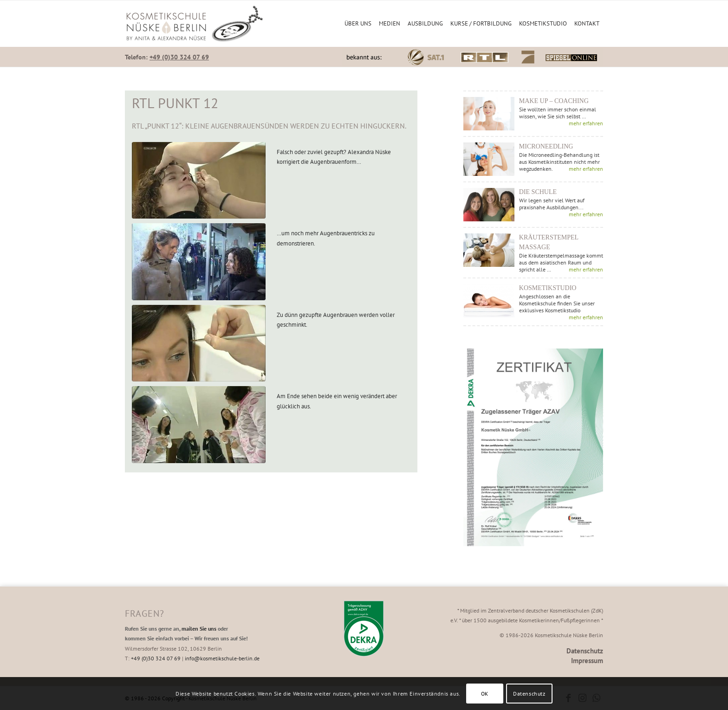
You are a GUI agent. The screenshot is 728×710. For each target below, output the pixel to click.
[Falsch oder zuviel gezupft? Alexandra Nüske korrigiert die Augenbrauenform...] (199, 181)
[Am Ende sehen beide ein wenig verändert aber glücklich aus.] (199, 425)
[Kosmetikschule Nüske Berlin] (195, 24)
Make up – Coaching (554, 101)
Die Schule (538, 192)
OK (485, 694)
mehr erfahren (586, 123)
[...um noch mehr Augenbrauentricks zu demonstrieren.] (199, 262)
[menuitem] (358, 24)
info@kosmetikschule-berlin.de (222, 658)
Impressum (587, 661)
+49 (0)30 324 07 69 (179, 57)
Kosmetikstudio (548, 288)
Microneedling (546, 146)
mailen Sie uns (199, 629)
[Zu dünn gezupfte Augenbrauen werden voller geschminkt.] (199, 343)
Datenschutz (585, 651)
